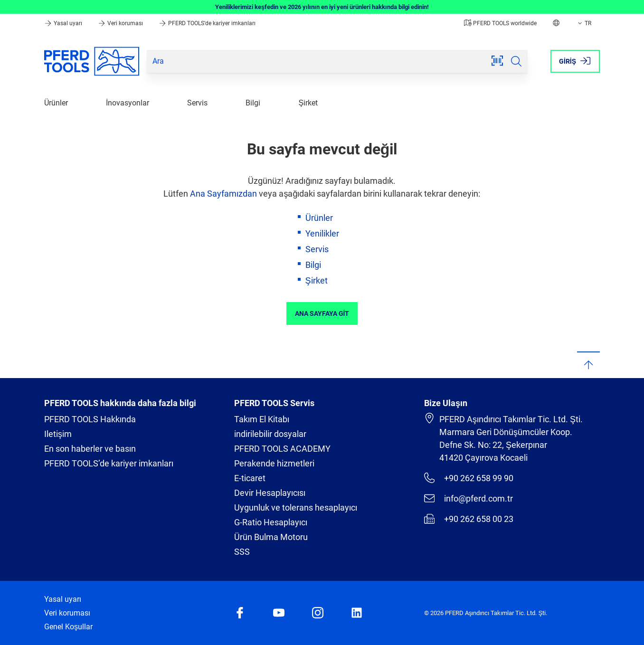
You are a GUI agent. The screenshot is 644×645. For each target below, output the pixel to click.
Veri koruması (121, 23)
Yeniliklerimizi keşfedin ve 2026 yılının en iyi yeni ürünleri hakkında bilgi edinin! (322, 7)
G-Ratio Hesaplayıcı (271, 522)
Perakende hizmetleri (274, 463)
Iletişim (58, 434)
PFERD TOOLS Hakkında (90, 419)
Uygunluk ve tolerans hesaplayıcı (296, 507)
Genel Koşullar (68, 627)
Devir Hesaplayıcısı (270, 493)
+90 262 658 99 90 (469, 478)
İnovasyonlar (128, 103)
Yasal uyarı (64, 23)
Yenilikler (322, 233)
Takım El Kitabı (262, 419)
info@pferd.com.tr (469, 498)
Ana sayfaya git (322, 313)
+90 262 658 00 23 (469, 519)
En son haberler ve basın (90, 449)
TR (584, 23)
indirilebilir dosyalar (270, 434)
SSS (242, 552)
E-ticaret (250, 478)
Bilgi (253, 103)
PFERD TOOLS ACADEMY (282, 449)
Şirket (308, 103)
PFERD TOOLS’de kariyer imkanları (207, 23)
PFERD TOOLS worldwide (500, 23)
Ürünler (56, 103)
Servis (197, 103)
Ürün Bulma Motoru (271, 537)
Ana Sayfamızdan (223, 194)
